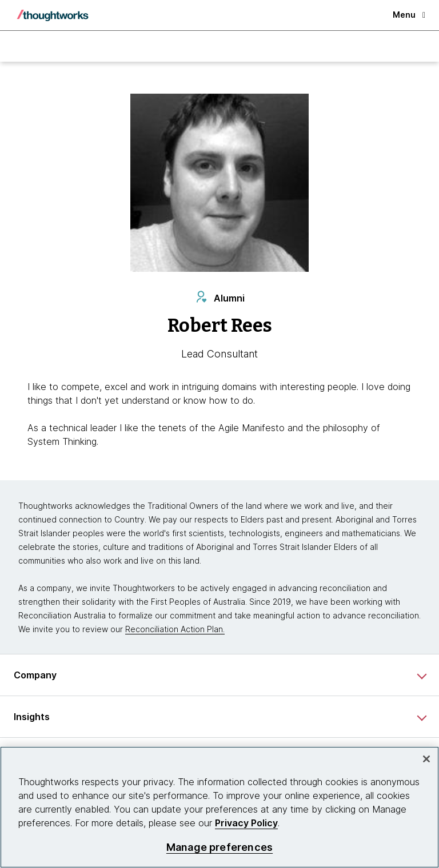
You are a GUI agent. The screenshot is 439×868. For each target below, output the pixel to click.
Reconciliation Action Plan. (175, 629)
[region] (219, 807)
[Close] (426, 759)
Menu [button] (409, 15)
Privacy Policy (246, 823)
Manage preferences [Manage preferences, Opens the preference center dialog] (219, 847)
